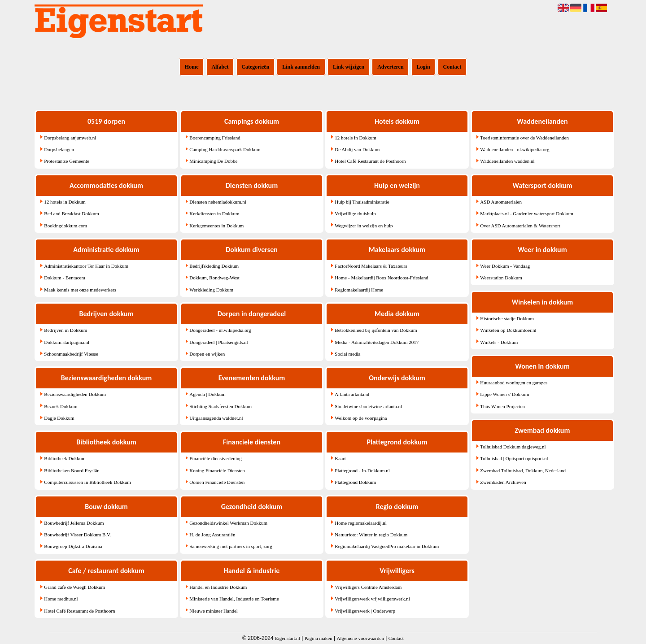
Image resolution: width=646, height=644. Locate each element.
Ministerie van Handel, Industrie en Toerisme (234, 599)
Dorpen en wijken (207, 354)
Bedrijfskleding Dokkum (214, 266)
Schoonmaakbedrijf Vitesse (71, 354)
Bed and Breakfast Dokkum (72, 213)
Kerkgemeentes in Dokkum (216, 226)
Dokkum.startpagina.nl (67, 342)
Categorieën (255, 67)
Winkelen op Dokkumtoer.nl (508, 330)
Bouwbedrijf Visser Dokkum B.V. (77, 535)
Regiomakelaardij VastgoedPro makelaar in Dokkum (387, 546)
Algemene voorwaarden (360, 638)
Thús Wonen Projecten (502, 406)
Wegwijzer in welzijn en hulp (364, 226)
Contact (452, 67)
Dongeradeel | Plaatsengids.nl (218, 342)
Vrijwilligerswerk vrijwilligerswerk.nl (372, 599)
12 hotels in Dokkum (65, 202)
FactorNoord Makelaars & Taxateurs (371, 266)
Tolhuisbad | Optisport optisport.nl (514, 458)
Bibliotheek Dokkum (65, 458)
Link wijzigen (349, 67)
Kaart (340, 458)
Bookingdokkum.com (65, 226)
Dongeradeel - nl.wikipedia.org (220, 330)
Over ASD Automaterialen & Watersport (520, 226)
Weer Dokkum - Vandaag (505, 266)
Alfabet (220, 67)
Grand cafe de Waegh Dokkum (74, 587)
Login (423, 67)
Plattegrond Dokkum (355, 482)
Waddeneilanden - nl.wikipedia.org (515, 149)
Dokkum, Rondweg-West (214, 278)
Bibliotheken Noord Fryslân (72, 470)
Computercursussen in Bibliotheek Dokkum (87, 482)
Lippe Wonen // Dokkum (504, 394)
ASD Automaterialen (501, 202)
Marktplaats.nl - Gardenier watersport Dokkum (526, 213)
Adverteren (390, 67)
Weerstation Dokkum (501, 278)
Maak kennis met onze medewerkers (80, 290)
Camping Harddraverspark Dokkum (225, 149)
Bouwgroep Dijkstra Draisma (73, 546)
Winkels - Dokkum (499, 342)
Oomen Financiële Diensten (217, 482)
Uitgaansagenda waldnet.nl (216, 418)
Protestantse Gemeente (67, 161)
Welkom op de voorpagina (361, 418)
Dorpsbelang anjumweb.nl (70, 138)
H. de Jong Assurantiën (212, 535)
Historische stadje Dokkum (507, 318)
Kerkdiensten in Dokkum (214, 213)
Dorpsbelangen (59, 149)
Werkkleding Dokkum (211, 290)
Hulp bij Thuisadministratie (362, 202)
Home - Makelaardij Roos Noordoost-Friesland (381, 278)
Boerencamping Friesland (215, 138)
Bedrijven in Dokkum (65, 330)
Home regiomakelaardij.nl (360, 523)
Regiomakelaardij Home (359, 290)
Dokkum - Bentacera (65, 278)
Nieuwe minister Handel (214, 611)
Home (192, 67)
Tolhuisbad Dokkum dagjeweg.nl (513, 447)
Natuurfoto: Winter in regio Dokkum (371, 535)
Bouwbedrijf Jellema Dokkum (74, 523)
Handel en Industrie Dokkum (218, 587)
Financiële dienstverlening (215, 458)
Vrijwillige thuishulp (355, 213)
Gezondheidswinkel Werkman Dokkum (228, 523)
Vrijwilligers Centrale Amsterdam (368, 587)
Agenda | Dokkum (207, 394)
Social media (347, 354)
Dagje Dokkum (59, 418)
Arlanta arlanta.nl (352, 394)
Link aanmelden (301, 67)
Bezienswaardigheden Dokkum (75, 394)
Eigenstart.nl (288, 638)
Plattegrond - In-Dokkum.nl (362, 470)
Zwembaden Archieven (503, 482)
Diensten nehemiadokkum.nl (218, 202)
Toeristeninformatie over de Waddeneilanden (524, 138)
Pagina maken (319, 638)
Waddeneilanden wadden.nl (507, 161)
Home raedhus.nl (61, 599)
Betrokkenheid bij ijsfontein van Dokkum (376, 330)
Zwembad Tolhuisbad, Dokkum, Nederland (523, 470)
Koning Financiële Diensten (217, 470)
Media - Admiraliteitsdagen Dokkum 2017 (377, 342)
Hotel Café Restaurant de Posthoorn (79, 611)
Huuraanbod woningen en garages (514, 383)
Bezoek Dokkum (61, 406)
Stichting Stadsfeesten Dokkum (220, 406)
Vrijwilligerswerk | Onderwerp (365, 611)
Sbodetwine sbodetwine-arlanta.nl (368, 406)
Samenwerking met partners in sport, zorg (231, 546)
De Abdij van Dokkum (357, 149)
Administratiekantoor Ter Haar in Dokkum (86, 266)
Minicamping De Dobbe (213, 161)
